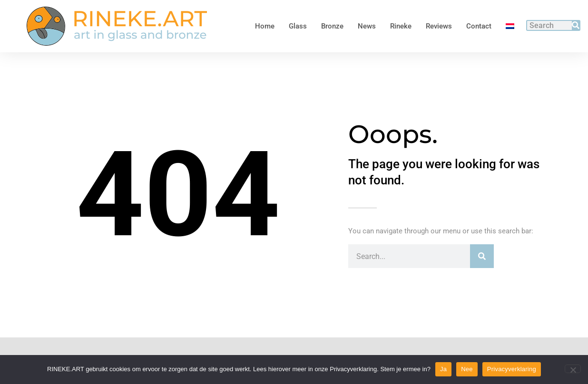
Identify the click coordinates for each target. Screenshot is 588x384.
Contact (479, 26)
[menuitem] (510, 26)
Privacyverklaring (512, 369)
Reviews (439, 26)
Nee (467, 369)
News (367, 26)
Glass (298, 26)
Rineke (401, 26)
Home (265, 26)
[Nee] (573, 369)
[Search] (576, 25)
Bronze (332, 26)
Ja (443, 369)
